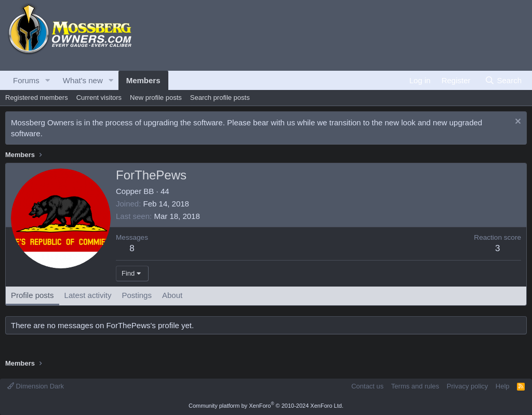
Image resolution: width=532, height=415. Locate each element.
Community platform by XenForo (266, 406)
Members (143, 80)
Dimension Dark (36, 386)
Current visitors (99, 98)
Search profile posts (220, 98)
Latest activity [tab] (88, 295)
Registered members (37, 98)
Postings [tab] (137, 295)
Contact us (367, 386)
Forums (26, 80)
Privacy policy (467, 386)
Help (503, 386)
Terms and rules (415, 386)
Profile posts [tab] (32, 295)
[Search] (503, 80)
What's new (83, 80)
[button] (48, 80)
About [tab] (172, 295)
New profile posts (156, 98)
